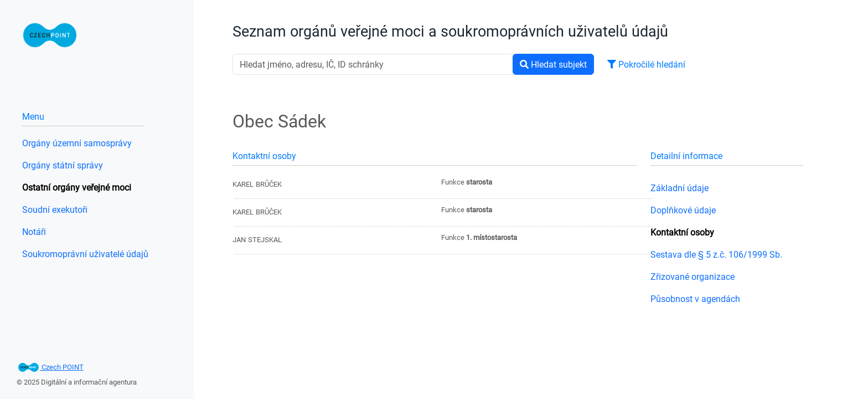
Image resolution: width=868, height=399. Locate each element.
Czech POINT (50, 367)
